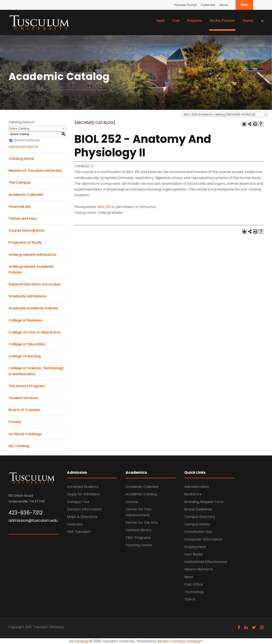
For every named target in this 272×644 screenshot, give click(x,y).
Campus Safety (197, 524)
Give (244, 5)
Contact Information (84, 509)
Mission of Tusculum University (35, 171)
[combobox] (225, 114)
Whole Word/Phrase (26, 140)
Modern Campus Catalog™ (180, 641)
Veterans (75, 524)
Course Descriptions (26, 230)
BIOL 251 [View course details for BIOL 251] (104, 207)
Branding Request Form (204, 502)
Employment (195, 547)
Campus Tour (78, 502)
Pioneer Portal (185, 5)
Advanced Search (23, 147)
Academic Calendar (26, 195)
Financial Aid (19, 207)
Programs (194, 21)
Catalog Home (21, 159)
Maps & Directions (82, 517)
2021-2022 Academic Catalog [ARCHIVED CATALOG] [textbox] (220, 114)
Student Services (23, 398)
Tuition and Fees (23, 219)
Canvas (132, 502)
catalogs (81, 641)
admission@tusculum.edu (33, 520)
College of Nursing (25, 356)
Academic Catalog (141, 494)
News (224, 5)
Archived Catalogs (25, 434)
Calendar (208, 5)
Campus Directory (200, 517)
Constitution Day (198, 532)
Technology (194, 592)
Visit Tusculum (79, 532)
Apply (160, 21)
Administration (197, 487)
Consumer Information (203, 539)
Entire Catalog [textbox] (20, 129)
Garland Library (139, 530)
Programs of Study (25, 242)
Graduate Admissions (27, 296)
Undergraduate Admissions (32, 255)
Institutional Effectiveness (206, 562)
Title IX (190, 599)
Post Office (194, 584)
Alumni (248, 21)
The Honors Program (27, 386)
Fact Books (194, 554)
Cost (176, 21)
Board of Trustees (24, 410)
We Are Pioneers (222, 21)
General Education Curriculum (35, 284)
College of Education (27, 344)
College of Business (26, 320)
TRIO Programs (138, 538)
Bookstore (193, 494)
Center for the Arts (142, 523)
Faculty (15, 422)
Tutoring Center (139, 545)
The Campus (20, 182)
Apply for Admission (84, 494)
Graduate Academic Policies (33, 308)
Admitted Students (83, 487)
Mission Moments (199, 569)
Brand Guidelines (198, 509)
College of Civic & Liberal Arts (34, 332)
